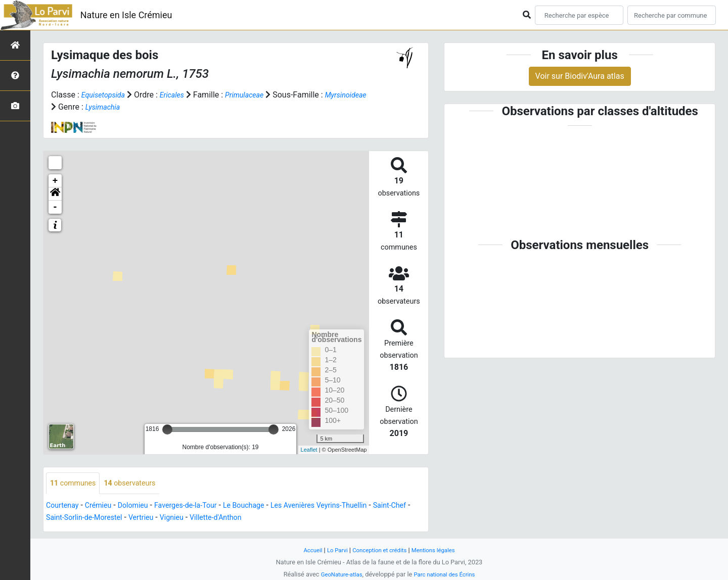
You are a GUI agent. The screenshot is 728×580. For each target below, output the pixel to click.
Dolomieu (143, 506)
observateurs (139, 484)
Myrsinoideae (75, 107)
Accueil (305, 550)
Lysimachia (153, 107)
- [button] (55, 207)
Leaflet (309, 450)
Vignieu (230, 519)
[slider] (167, 429)
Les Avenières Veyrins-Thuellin (350, 506)
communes (76, 484)
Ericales (179, 95)
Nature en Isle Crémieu (126, 15)
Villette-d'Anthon (279, 519)
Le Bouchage (266, 506)
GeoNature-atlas (337, 574)
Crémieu (104, 506)
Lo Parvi (332, 550)
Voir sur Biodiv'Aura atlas (580, 76)
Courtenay (64, 506)
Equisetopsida (106, 95)
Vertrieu (196, 519)
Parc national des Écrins (447, 574)
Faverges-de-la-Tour (201, 506)
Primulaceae (256, 95)
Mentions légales (439, 550)
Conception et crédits (379, 550)
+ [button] (55, 181)
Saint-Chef (65, 519)
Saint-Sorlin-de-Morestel (132, 519)
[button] (55, 194)
